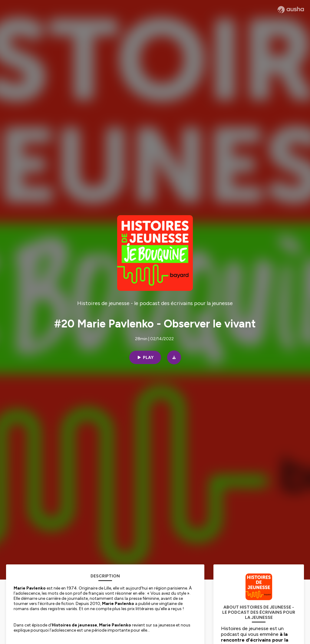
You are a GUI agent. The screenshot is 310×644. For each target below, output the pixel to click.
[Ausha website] (291, 10)
